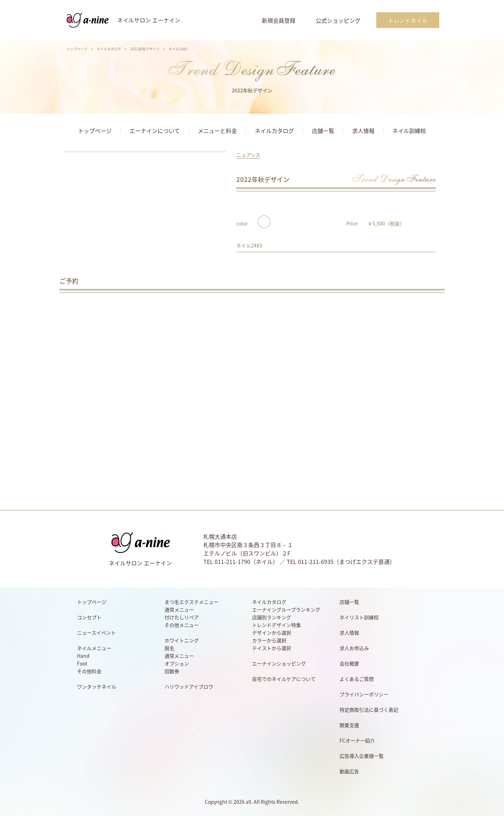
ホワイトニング (182, 640)
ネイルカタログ (109, 49)
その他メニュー (182, 625)
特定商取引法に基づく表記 (369, 710)
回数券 (172, 671)
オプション (177, 663)
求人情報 (363, 131)
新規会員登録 (279, 20)
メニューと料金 (217, 131)
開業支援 (349, 725)
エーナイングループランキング (286, 609)
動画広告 (349, 771)
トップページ (77, 49)
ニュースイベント (96, 633)
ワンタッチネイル (97, 686)
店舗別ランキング (272, 617)
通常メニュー (179, 609)
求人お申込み (354, 648)
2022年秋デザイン (145, 49)
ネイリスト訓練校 (359, 617)
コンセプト (89, 617)
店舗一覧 (323, 131)
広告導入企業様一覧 (362, 756)
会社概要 (349, 663)
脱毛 (169, 648)
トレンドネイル (408, 20)
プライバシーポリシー (364, 694)
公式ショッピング (338, 20)
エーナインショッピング (279, 663)
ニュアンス (248, 155)
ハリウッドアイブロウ (189, 686)
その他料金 (89, 671)
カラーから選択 (269, 640)
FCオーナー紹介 (357, 740)
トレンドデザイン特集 (276, 625)
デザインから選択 (272, 633)
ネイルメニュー (94, 648)
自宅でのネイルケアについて (284, 679)
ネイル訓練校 (409, 131)
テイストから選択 (272, 648)
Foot (82, 663)
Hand (83, 656)
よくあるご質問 (357, 679)
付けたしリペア (182, 617)
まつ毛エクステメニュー (191, 602)
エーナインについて (155, 131)
